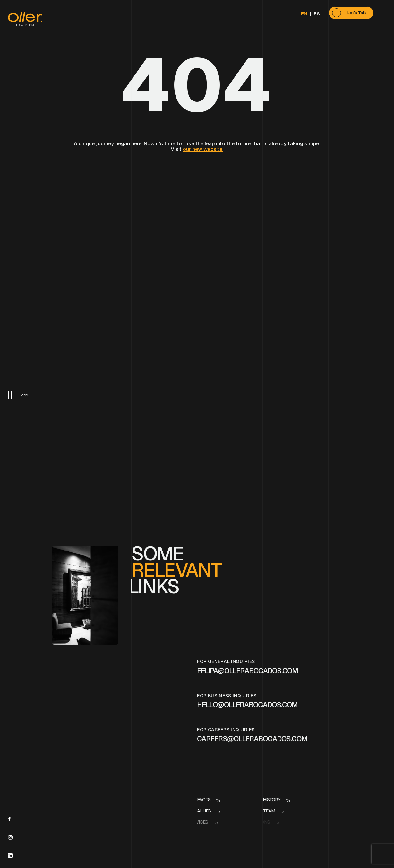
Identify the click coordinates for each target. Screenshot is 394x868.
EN (304, 14)
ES (317, 14)
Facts (204, 753)
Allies (201, 764)
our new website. (203, 149)
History (271, 753)
